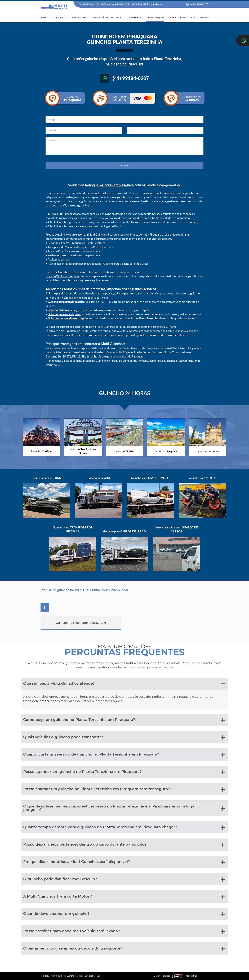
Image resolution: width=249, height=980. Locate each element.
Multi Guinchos (65, 214)
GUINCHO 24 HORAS (124, 393)
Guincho (70, 976)
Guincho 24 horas (58, 310)
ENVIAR (124, 165)
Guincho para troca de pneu (64, 314)
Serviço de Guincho (57, 272)
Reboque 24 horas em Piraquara (109, 185)
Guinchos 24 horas (102, 193)
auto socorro (78, 235)
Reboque (76, 272)
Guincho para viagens (116, 264)
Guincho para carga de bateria (65, 302)
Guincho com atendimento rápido (68, 318)
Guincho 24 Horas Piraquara (63, 276)
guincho (63, 235)
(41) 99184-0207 (199, 4)
